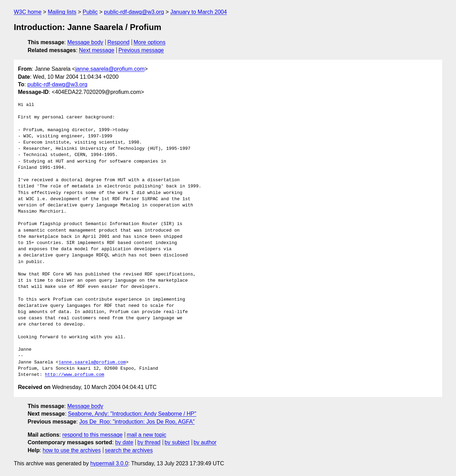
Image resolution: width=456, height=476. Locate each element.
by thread (149, 442)
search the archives (129, 450)
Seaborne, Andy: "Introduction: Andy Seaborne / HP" (132, 414)
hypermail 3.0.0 (109, 463)
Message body (85, 42)
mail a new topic (147, 435)
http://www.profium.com (75, 375)
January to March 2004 (199, 12)
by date (124, 442)
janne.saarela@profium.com (110, 69)
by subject (177, 442)
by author (205, 442)
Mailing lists (62, 12)
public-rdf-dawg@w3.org (134, 12)
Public (90, 12)
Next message (97, 50)
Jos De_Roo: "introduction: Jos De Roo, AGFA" (137, 422)
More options (150, 42)
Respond (118, 42)
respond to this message (92, 435)
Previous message (141, 50)
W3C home (28, 12)
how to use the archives (72, 450)
